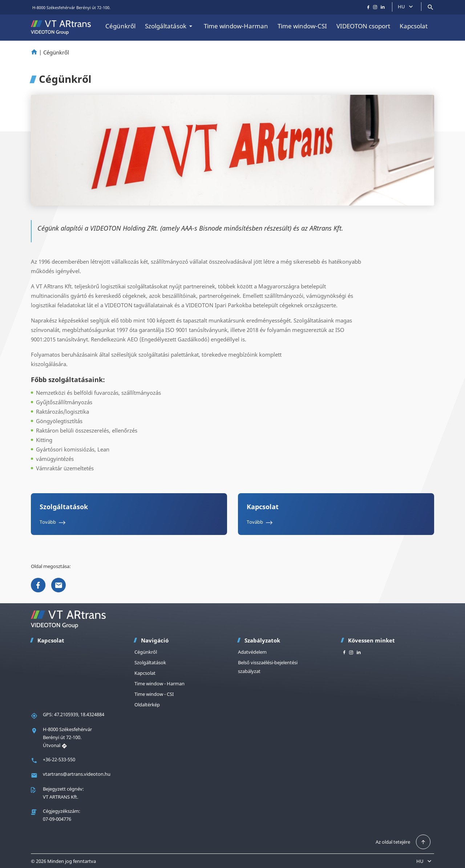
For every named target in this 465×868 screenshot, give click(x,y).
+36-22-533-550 (59, 759)
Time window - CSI (154, 694)
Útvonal (55, 745)
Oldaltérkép (147, 705)
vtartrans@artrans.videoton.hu (77, 774)
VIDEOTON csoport (363, 26)
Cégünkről (120, 26)
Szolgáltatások (170, 26)
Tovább (54, 522)
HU (406, 7)
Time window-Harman (236, 26)
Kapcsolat (414, 26)
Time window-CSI (302, 26)
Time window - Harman (159, 684)
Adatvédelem (252, 652)
